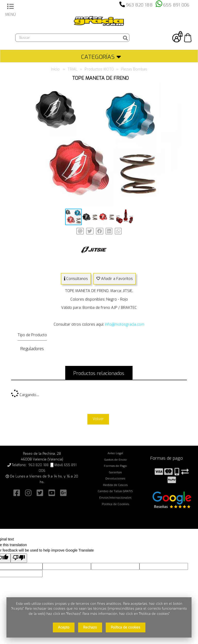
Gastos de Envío (115, 460)
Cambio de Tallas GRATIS (115, 491)
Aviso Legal (115, 453)
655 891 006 (176, 5)
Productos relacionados (99, 373)
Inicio (55, 69)
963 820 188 (139, 5)
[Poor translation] (19, 558)
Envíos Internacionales (115, 498)
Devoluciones (115, 478)
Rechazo (90, 627)
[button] (178, 87)
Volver (98, 419)
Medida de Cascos (115, 485)
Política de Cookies (115, 504)
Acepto (64, 627)
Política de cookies (126, 627)
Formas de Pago (115, 466)
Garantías (115, 472)
